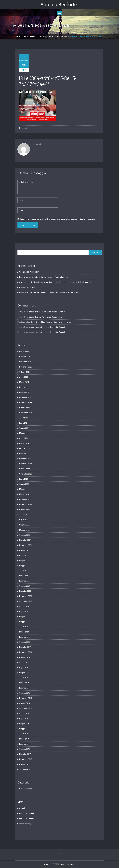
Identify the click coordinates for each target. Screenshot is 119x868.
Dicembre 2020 (25, 591)
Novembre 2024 (26, 403)
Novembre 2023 (26, 464)
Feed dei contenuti (26, 813)
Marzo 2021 (24, 576)
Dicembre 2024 (25, 397)
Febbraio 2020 (25, 637)
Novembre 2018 (26, 698)
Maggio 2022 (24, 530)
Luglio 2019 (24, 668)
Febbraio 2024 (25, 448)
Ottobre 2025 (25, 372)
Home (17, 36)
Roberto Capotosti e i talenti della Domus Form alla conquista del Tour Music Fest (51, 292)
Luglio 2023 (24, 479)
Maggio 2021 (24, 566)
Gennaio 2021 (25, 586)
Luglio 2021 (24, 555)
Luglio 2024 (24, 423)
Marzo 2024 (24, 443)
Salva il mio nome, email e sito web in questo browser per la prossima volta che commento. (57, 219)
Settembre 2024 (26, 413)
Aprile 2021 (24, 571)
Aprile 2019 (24, 678)
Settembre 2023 (26, 474)
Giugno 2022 (24, 525)
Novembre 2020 (26, 596)
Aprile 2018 (24, 734)
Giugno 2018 (24, 724)
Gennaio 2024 (25, 454)
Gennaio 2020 (25, 642)
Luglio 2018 (24, 718)
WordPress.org (25, 824)
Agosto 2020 (24, 606)
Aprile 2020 (24, 627)
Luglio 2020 (24, 611)
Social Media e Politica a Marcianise (54, 36)
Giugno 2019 (24, 673)
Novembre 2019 (26, 652)
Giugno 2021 (24, 561)
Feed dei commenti (27, 818)
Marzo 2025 (24, 382)
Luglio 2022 (24, 520)
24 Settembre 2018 (24, 61)
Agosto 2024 (24, 418)
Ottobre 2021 (25, 550)
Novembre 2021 (26, 545)
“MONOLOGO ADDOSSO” (29, 272)
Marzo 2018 (24, 739)
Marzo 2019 (24, 683)
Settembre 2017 (26, 769)
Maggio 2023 (24, 489)
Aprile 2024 (24, 438)
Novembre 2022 (26, 504)
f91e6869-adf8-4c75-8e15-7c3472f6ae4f (86, 36)
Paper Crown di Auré (27, 287)
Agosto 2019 (24, 662)
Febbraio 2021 (25, 581)
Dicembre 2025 (25, 362)
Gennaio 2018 (25, 749)
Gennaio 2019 (25, 693)
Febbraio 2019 (25, 688)
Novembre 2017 (26, 759)
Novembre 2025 (26, 367)
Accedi (22, 808)
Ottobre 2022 (25, 510)
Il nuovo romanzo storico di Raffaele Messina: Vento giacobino (44, 277)
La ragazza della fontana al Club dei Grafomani (46, 327)
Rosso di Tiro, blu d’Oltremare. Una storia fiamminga (48, 312)
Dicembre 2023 (25, 459)
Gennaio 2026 (25, 357)
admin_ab (24, 128)
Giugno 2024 (24, 428)
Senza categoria (30, 36)
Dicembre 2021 (25, 540)
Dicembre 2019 (25, 647)
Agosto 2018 (24, 713)
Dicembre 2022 (25, 499)
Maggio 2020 (24, 622)
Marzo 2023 (24, 494)
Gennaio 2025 (25, 392)
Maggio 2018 (24, 729)
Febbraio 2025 (25, 387)
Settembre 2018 (26, 708)
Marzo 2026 (24, 352)
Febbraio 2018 (25, 744)
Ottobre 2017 (25, 764)
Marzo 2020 (24, 632)
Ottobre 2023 (25, 469)
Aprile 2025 (24, 377)
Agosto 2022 (24, 515)
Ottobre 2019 (25, 657)
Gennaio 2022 (25, 535)
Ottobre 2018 (25, 703)
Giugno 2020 (24, 617)
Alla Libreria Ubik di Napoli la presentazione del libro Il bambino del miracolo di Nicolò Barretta (55, 282)
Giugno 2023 (24, 484)
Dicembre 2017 (25, 754)
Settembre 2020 (26, 601)
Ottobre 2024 (25, 408)
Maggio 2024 (24, 433)
